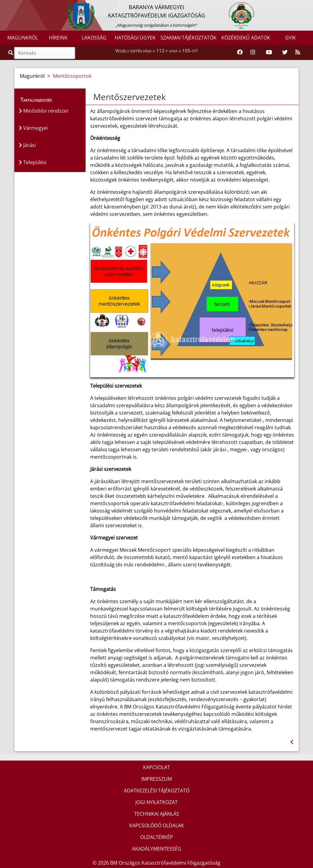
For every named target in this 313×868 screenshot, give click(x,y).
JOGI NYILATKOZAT (156, 802)
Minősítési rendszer (44, 111)
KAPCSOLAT (156, 767)
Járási (27, 145)
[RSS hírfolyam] (298, 52)
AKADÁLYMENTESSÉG (157, 849)
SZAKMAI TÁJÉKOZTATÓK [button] (188, 38)
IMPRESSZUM (156, 779)
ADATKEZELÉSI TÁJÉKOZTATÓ (157, 791)
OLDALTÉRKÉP (157, 837)
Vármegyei (33, 128)
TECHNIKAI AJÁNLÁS (157, 814)
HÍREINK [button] (58, 38)
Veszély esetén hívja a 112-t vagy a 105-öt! (156, 51)
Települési (33, 162)
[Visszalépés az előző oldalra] (292, 742)
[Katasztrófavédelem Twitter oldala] (285, 52)
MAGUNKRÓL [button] (23, 38)
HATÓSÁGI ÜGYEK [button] (135, 38)
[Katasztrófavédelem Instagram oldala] (253, 52)
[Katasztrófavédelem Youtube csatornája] (269, 52)
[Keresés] (45, 53)
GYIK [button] (291, 38)
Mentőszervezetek (130, 97)
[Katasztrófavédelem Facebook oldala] (240, 52)
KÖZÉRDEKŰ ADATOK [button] (246, 38)
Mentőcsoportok (72, 76)
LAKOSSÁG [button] (94, 38)
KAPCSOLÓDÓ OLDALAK (157, 825)
